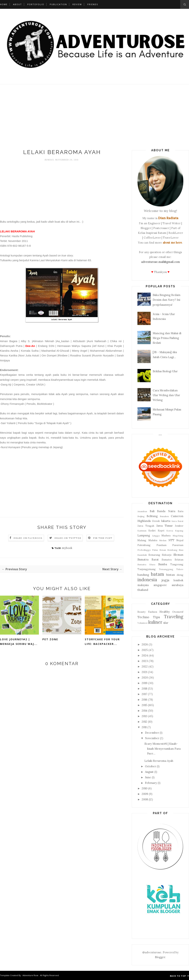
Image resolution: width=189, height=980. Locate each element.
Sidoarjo (167, 555)
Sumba (163, 564)
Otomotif (178, 612)
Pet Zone (50, 639)
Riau (181, 550)
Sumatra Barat (148, 559)
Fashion (153, 612)
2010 (145, 788)
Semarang (154, 555)
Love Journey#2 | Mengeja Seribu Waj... (19, 642)
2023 (145, 661)
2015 (144, 705)
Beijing (141, 516)
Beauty (141, 612)
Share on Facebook (28, 538)
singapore (160, 585)
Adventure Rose (30, 975)
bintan (171, 575)
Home (4, 4)
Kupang (179, 531)
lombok (178, 580)
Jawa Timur (165, 526)
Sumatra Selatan (172, 560)
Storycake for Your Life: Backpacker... (102, 642)
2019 (145, 683)
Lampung (144, 535)
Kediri (152, 531)
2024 (145, 655)
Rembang (172, 550)
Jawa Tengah (146, 526)
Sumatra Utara (146, 564)
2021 (144, 672)
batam (157, 574)
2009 (145, 794)
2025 (145, 650)
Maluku (153, 540)
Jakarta (166, 521)
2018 (144, 689)
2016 (145, 700)
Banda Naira (166, 511)
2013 (145, 716)
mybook (67, 548)
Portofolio (36, 4)
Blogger (160, 957)
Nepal (180, 540)
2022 (145, 666)
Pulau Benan (159, 550)
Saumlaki (142, 555)
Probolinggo (144, 550)
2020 (145, 678)
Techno (143, 617)
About (17, 4)
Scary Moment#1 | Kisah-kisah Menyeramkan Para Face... (162, 749)
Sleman (178, 555)
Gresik (156, 521)
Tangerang (177, 564)
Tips (157, 617)
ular (166, 623)
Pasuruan (178, 545)
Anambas (142, 511)
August (149, 772)
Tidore (180, 569)
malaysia (143, 585)
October (150, 766)
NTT (171, 540)
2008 (145, 799)
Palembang (144, 545)
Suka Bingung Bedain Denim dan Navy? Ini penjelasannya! (167, 300)
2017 (144, 694)
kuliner (155, 622)
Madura (166, 535)
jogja (165, 580)
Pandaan (161, 545)
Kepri (161, 531)
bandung (143, 575)
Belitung (152, 516)
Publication (58, 4)
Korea (170, 531)
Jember (179, 526)
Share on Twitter (68, 538)
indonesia (147, 580)
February (151, 783)
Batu (181, 511)
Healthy (165, 612)
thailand (143, 590)
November (152, 738)
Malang (142, 540)
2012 (144, 722)
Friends (93, 4)
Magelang (178, 536)
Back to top (179, 976)
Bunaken (164, 516)
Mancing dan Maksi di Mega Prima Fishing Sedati (167, 338)
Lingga (156, 536)
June (148, 777)
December (152, 733)
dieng (180, 575)
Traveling (174, 617)
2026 (145, 644)
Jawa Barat (178, 521)
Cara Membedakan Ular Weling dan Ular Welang (166, 395)
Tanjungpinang (147, 569)
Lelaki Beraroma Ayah (159, 761)
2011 (144, 727)
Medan (163, 540)
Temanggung (166, 569)
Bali (152, 511)
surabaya (178, 585)
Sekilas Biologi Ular (165, 371)
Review (77, 4)
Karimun (142, 531)
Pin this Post (103, 538)
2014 (145, 711)
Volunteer (143, 623)
